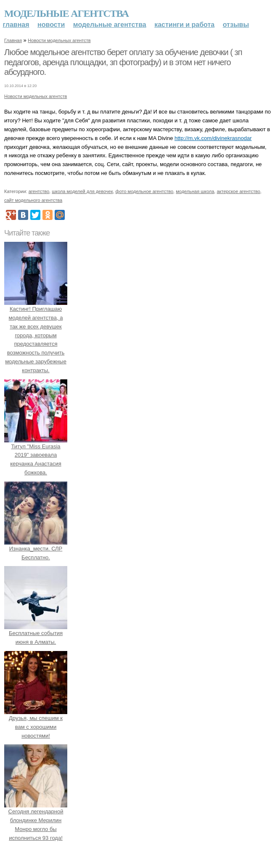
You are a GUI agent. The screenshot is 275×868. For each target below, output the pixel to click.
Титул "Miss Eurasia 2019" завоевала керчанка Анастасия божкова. (36, 455)
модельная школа (195, 191)
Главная (16, 25)
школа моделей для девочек (82, 191)
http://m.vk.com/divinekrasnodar (213, 138)
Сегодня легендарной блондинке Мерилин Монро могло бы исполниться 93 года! (36, 820)
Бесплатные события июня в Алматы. (36, 634)
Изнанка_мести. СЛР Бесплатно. (36, 549)
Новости (51, 25)
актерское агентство (238, 191)
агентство (39, 191)
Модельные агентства (66, 13)
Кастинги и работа (184, 25)
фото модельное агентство (145, 191)
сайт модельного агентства (33, 200)
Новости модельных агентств (59, 40)
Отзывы (236, 25)
